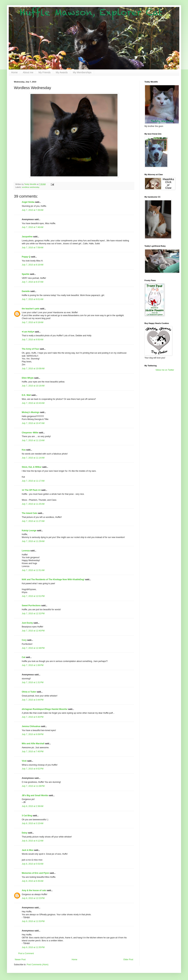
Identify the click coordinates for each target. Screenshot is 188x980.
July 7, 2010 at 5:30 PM (33, 717)
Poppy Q (26, 257)
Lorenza (26, 551)
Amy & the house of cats (34, 890)
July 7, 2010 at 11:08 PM (33, 786)
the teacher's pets (31, 309)
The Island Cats (30, 513)
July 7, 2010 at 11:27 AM (33, 521)
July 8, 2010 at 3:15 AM (33, 823)
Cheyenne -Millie (30, 433)
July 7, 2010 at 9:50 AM (33, 340)
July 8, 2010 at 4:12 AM (33, 841)
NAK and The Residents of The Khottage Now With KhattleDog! (53, 579)
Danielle (26, 291)
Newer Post (20, 960)
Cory (24, 640)
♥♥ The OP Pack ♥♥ (31, 490)
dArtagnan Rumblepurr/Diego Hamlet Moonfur (45, 709)
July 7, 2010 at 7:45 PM (33, 752)
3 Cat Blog (27, 816)
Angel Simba (28, 202)
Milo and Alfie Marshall (33, 744)
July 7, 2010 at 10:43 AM (33, 403)
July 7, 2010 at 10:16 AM (33, 386)
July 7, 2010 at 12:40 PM (33, 631)
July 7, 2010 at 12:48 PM (33, 648)
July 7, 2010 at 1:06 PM (33, 665)
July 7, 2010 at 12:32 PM (33, 614)
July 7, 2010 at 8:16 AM (33, 265)
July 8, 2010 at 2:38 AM (33, 806)
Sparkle (26, 274)
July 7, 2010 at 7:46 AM (33, 227)
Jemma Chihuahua (31, 726)
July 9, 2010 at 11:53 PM (33, 921)
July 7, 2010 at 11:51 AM (33, 570)
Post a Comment (26, 953)
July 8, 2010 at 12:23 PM (33, 898)
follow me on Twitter (165, 370)
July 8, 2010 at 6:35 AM (33, 881)
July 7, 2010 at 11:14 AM (33, 458)
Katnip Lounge (29, 531)
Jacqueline (27, 237)
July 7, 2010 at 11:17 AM (33, 481)
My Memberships (82, 72)
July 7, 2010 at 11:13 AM (33, 440)
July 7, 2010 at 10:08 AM (33, 369)
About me (28, 72)
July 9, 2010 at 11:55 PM (33, 947)
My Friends (44, 72)
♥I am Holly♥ (28, 332)
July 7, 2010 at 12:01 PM (33, 596)
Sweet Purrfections (31, 606)
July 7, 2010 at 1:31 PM (33, 682)
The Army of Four (30, 349)
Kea (24, 450)
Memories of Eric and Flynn (35, 873)
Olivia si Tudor (29, 692)
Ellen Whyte (28, 378)
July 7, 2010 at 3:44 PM (33, 700)
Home (14, 72)
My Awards (62, 72)
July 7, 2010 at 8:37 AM (33, 282)
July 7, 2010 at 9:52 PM (33, 769)
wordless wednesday (31, 187)
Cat (23, 657)
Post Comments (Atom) (38, 965)
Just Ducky (27, 623)
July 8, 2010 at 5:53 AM (33, 864)
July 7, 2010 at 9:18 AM (33, 322)
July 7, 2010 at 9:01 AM (33, 299)
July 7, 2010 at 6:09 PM (33, 734)
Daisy (25, 833)
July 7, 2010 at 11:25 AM (33, 504)
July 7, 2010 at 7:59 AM (33, 248)
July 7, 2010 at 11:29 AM (33, 541)
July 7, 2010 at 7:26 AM (33, 210)
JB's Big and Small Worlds (35, 795)
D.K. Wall (26, 395)
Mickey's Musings (31, 412)
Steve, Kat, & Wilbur (32, 467)
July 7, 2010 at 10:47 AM (33, 423)
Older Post (128, 960)
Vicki (24, 761)
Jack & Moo (28, 850)
